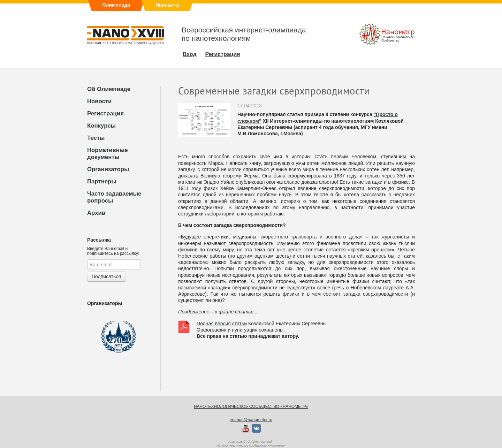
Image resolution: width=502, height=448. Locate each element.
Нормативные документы (108, 154)
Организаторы (108, 169)
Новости (99, 101)
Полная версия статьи (222, 324)
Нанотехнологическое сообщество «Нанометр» (251, 407)
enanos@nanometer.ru (251, 420)
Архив (96, 213)
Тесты (96, 138)
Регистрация (105, 113)
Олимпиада (116, 5)
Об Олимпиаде (109, 89)
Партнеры (102, 181)
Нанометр (167, 5)
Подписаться (106, 276)
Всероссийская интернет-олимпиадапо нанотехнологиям (244, 34)
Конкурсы (101, 126)
